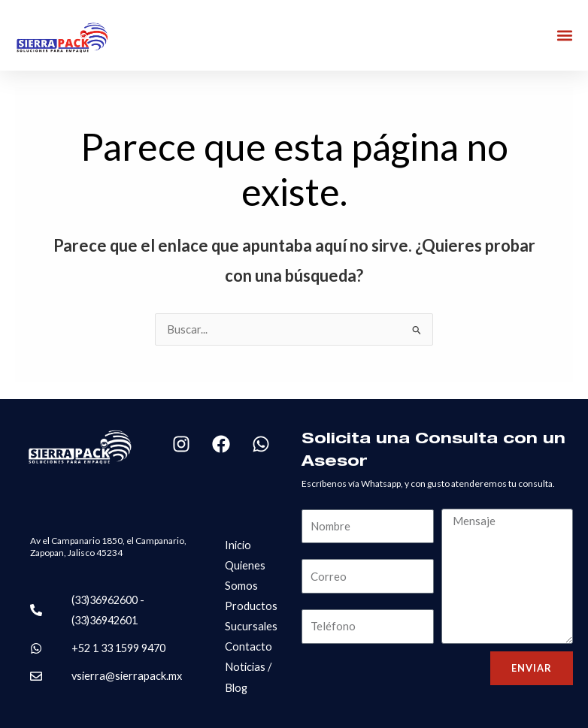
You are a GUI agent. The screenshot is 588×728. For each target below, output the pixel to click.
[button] (564, 36)
